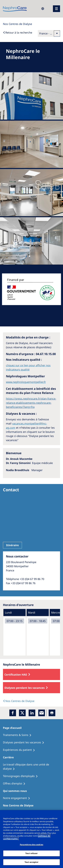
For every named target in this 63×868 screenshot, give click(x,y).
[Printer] (52, 713)
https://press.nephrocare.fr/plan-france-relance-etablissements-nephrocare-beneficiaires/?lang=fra (31, 403)
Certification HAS (16, 675)
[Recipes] (25, 742)
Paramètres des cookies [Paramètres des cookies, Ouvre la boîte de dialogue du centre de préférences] (31, 845)
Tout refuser (31, 853)
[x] (22, 713)
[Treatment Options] (19, 735)
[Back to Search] (18, 32)
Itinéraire (12, 545)
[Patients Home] (14, 728)
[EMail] (42, 713)
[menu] (56, 9)
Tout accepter (31, 862)
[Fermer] (59, 814)
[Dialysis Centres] (17, 24)
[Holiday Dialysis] (20, 750)
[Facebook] (13, 713)
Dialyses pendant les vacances (25, 688)
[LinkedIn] (32, 713)
